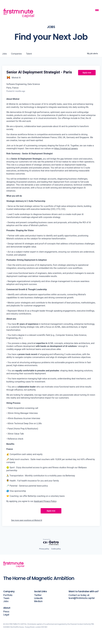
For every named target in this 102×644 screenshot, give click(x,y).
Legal (6, 615)
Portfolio (8, 595)
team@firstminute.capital (82, 598)
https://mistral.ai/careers (66, 148)
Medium (38, 601)
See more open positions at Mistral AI (27, 520)
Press (6, 612)
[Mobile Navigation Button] (97, 10)
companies (16, 54)
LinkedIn (38, 598)
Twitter (38, 595)
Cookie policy (56, 549)
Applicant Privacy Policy (45, 501)
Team (6, 598)
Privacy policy (44, 549)
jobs (4, 54)
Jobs (6, 601)
